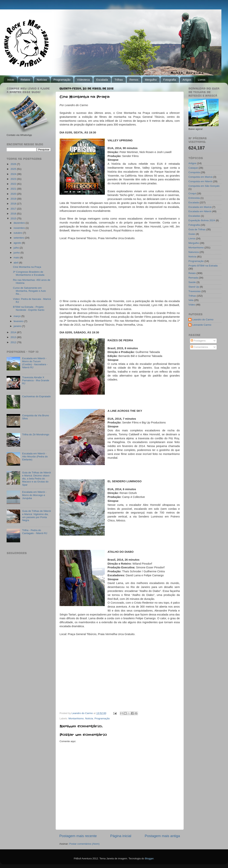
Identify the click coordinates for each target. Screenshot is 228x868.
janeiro (18, 326)
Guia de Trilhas (197, 229)
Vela (191, 300)
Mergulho (151, 80)
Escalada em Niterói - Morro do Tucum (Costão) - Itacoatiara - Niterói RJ (35, 363)
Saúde (192, 282)
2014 (14, 332)
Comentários (199, 347)
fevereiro (19, 321)
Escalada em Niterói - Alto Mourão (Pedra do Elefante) (35, 457)
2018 (14, 204)
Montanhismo (76, 718)
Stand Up (194, 287)
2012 (14, 342)
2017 (14, 209)
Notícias (42, 80)
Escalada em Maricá (200, 207)
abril (16, 263)
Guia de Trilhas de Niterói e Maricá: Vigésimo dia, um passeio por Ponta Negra (36, 516)
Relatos (25, 80)
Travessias (195, 291)
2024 (14, 174)
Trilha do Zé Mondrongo (36, 434)
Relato (192, 273)
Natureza (194, 252)
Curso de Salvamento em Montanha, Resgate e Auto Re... (29, 291)
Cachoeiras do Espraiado (36, 396)
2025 (14, 169)
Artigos (187, 80)
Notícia (89, 718)
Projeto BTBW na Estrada (203, 266)
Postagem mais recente (78, 836)
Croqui (192, 193)
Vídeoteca (83, 80)
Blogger (149, 858)
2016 (14, 214)
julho (17, 248)
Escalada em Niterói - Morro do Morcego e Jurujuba (34, 495)
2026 (14, 164)
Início (11, 80)
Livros (202, 80)
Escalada (102, 80)
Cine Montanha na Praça (27, 267)
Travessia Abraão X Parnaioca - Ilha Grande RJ (36, 380)
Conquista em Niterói (200, 181)
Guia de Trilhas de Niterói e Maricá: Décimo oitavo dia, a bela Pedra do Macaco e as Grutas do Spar (36, 479)
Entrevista (194, 198)
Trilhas (119, 80)
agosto (18, 243)
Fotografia (170, 80)
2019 (14, 199)
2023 (14, 179)
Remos (134, 80)
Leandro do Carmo (203, 320)
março (17, 316)
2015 (14, 219)
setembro (19, 238)
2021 (14, 189)
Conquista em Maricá (200, 177)
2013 (14, 337)
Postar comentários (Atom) (85, 844)
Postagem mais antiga (162, 836)
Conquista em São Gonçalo (204, 186)
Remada (193, 278)
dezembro (20, 223)
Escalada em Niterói (200, 211)
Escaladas (194, 216)
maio (17, 258)
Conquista (194, 172)
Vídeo (192, 305)
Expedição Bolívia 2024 (202, 220)
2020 (14, 194)
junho (17, 253)
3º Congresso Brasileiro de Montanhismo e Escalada (29, 273)
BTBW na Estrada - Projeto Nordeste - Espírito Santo (29, 308)
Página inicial (121, 836)
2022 (14, 184)
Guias (192, 234)
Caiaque (193, 168)
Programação (62, 80)
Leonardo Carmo (202, 325)
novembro (20, 228)
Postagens (198, 341)
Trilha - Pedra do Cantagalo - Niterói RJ (35, 532)
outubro (18, 233)
